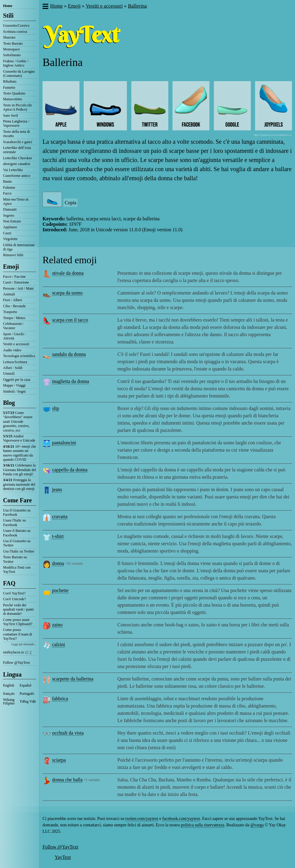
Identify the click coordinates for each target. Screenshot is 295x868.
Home (8, 6)
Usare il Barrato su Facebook (17, 533)
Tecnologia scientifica (19, 356)
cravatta (60, 517)
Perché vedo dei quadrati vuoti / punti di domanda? (18, 610)
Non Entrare (12, 221)
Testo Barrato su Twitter (15, 559)
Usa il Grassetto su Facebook (17, 512)
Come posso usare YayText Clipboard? (18, 622)
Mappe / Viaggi (14, 385)
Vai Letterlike (13, 170)
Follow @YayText (16, 663)
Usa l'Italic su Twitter (19, 551)
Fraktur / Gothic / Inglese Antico (16, 63)
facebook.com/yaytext (181, 819)
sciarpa (59, 760)
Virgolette (10, 239)
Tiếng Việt (28, 701)
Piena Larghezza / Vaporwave (16, 123)
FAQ (9, 583)
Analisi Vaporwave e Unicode (19, 438)
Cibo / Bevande (14, 306)
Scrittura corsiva (15, 32)
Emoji (11, 267)
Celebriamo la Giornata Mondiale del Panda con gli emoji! (20, 470)
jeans (57, 489)
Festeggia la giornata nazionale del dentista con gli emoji (19, 484)
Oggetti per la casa (17, 380)
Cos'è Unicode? (14, 599)
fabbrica (60, 699)
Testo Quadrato (14, 93)
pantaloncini (64, 443)
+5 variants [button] (92, 780)
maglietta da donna (70, 381)
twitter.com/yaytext (142, 819)
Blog (9, 403)
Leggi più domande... (24, 644)
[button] (45, 7)
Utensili (9, 374)
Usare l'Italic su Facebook (14, 522)
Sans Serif (10, 115)
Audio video (12, 350)
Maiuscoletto (13, 99)
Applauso (10, 227)
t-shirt (58, 536)
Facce (7, 193)
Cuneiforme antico (17, 176)
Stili (8, 15)
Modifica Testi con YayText (17, 570)
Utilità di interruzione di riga (19, 247)
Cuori (7, 233)
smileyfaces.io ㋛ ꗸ (17, 652)
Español (26, 685)
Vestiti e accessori (16, 344)
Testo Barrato (13, 43)
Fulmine (9, 188)
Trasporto (10, 312)
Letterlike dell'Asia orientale (17, 150)
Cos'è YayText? (14, 593)
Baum (7, 181)
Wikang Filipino (9, 701)
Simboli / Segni (14, 391)
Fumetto (9, 88)
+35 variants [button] (74, 563)
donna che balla (67, 780)
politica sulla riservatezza (203, 825)
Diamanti (10, 209)
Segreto (9, 215)
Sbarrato (9, 37)
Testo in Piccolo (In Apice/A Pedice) (17, 107)
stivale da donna (68, 273)
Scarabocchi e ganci (18, 142)
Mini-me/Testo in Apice (16, 201)
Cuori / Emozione (16, 282)
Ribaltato (10, 81)
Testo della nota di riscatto (16, 134)
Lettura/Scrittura (15, 362)
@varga (257, 825)
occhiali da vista (68, 733)
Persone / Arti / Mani (18, 288)
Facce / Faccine (14, 277)
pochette (60, 590)
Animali (9, 294)
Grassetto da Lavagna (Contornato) (19, 74)
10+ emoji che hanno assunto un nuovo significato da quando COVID (19, 453)
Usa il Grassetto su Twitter (17, 543)
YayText (63, 857)
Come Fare (17, 500)
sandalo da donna (69, 354)
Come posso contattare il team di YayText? (18, 634)
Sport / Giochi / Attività (14, 336)
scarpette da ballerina (73, 679)
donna (58, 563)
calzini (58, 644)
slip (55, 408)
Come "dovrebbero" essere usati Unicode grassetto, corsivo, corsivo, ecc (18, 422)
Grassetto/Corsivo (16, 26)
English (9, 685)
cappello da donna (70, 470)
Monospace (11, 49)
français (9, 694)
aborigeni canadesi (17, 164)
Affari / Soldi (13, 368)
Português (27, 694)
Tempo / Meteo (14, 318)
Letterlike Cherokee (18, 158)
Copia (70, 203)
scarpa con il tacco (70, 320)
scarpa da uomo (67, 293)
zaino (57, 625)
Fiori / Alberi (13, 300)
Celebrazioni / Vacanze (13, 326)
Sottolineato (12, 55)
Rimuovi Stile (13, 255)
